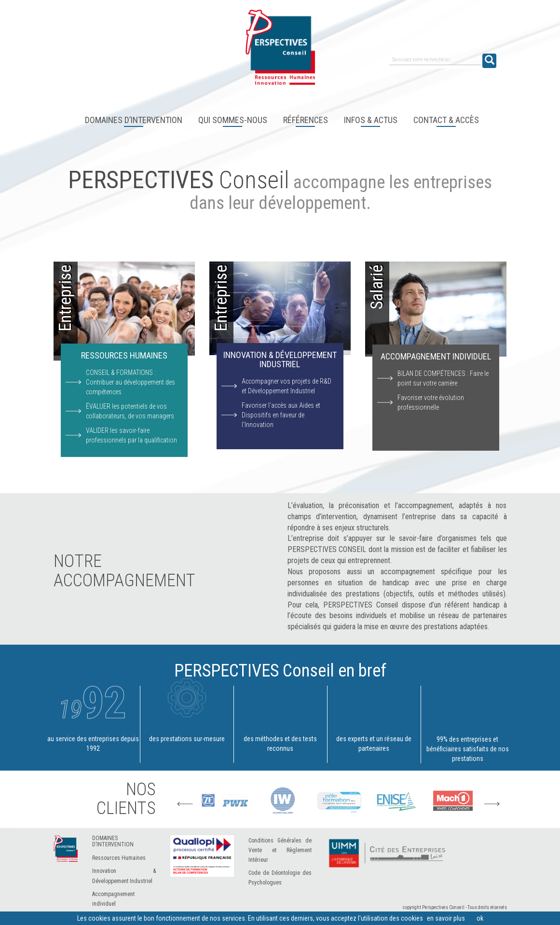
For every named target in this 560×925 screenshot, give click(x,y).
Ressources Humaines (119, 858)
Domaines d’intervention (134, 120)
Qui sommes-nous (233, 120)
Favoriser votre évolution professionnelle (431, 402)
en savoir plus (446, 918)
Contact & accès (446, 120)
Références (306, 120)
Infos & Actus (371, 120)
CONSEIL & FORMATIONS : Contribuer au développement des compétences (130, 382)
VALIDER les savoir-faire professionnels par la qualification (131, 435)
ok (480, 918)
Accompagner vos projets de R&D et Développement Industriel (287, 386)
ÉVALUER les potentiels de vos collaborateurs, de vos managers (130, 411)
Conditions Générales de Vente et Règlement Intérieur (280, 850)
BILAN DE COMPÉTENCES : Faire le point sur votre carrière (443, 378)
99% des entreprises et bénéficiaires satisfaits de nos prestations (468, 724)
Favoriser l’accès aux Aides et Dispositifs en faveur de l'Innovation (281, 415)
